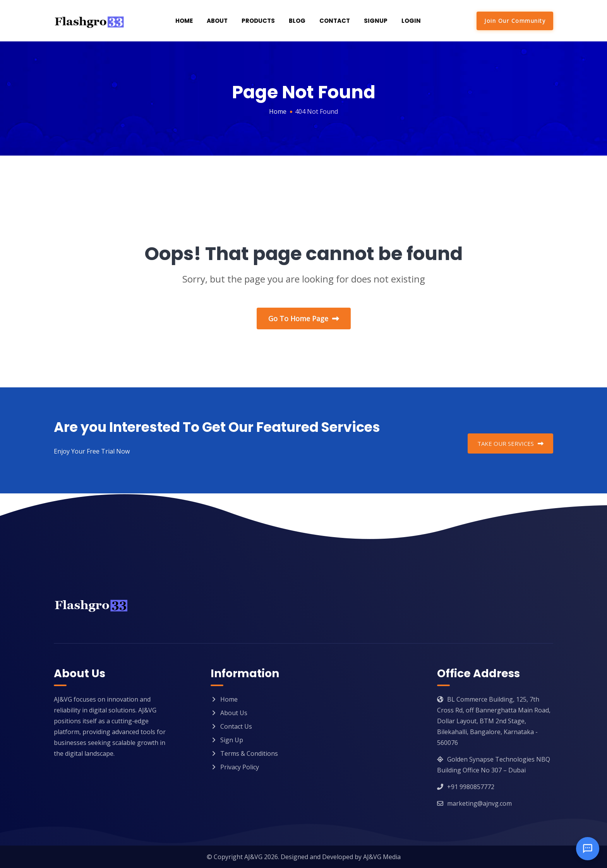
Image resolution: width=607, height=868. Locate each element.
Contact (335, 21)
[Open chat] (588, 849)
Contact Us (236, 726)
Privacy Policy (240, 767)
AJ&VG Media (382, 857)
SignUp (376, 21)
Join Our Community (515, 21)
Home (184, 21)
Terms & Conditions (249, 753)
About (217, 21)
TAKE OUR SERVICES (510, 443)
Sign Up (232, 740)
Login (411, 21)
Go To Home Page (304, 318)
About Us (234, 713)
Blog (297, 21)
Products (258, 21)
